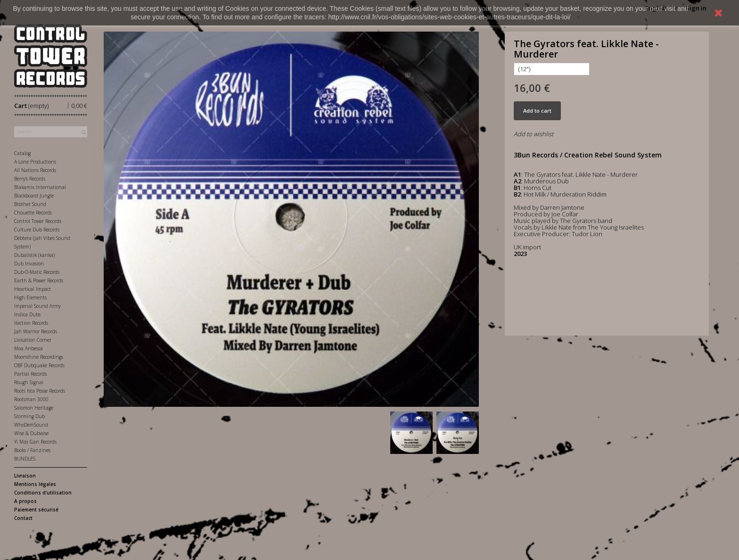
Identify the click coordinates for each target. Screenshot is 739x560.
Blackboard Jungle (34, 196)
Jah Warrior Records (36, 331)
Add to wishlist (534, 134)
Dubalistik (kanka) (34, 255)
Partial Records (30, 374)
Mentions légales (35, 484)
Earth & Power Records (39, 280)
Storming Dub (29, 416)
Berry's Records (30, 179)
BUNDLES (25, 459)
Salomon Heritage (34, 408)
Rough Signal (29, 382)
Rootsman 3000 (31, 399)
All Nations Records (35, 170)
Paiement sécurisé (36, 510)
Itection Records (31, 323)
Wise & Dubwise (31, 433)
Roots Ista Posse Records (40, 391)
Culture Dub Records (37, 230)
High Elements (30, 297)
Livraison (25, 476)
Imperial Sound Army (37, 306)
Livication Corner (33, 340)
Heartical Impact (33, 289)
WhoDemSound (31, 425)
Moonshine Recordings (39, 357)
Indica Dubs (27, 314)
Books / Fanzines (32, 450)
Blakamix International (40, 187)
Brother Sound (30, 204)
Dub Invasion (29, 264)
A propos (25, 501)
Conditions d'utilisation (43, 493)
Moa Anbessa (29, 348)
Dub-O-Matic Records (37, 272)
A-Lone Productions (35, 162)
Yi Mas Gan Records (35, 442)
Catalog (22, 153)
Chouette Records (33, 213)
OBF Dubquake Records (39, 365)
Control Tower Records (38, 221)
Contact (23, 518)
